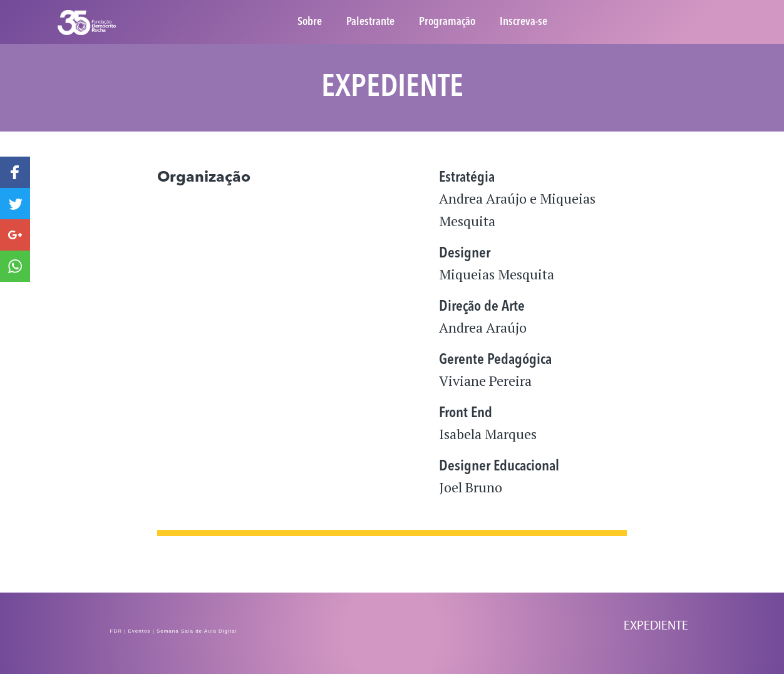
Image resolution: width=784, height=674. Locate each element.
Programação (447, 22)
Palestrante (370, 22)
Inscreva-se (524, 22)
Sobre (310, 22)
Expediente (656, 625)
